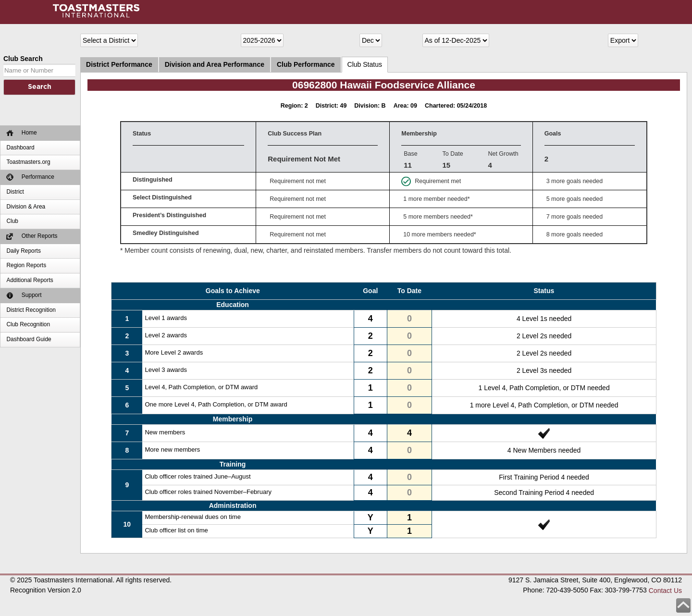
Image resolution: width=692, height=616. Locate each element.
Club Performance (306, 64)
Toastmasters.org (28, 162)
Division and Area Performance (215, 64)
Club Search (23, 59)
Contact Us (665, 591)
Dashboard (20, 148)
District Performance (119, 64)
